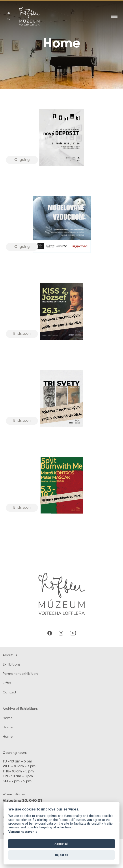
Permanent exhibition (20, 674)
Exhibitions (11, 665)
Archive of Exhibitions (20, 709)
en (9, 20)
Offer (7, 683)
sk (8, 13)
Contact (9, 692)
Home (8, 718)
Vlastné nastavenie (23, 832)
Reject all (62, 855)
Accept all (61, 844)
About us (10, 655)
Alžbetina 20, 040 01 (22, 801)
